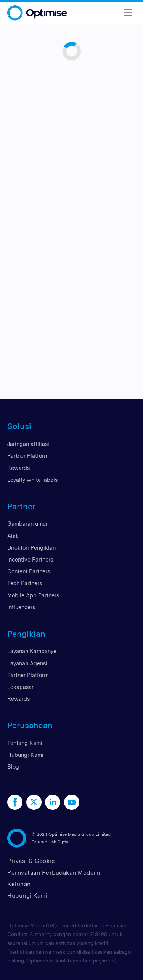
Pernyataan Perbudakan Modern (54, 873)
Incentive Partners (30, 559)
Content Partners (29, 571)
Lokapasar (20, 687)
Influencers (21, 607)
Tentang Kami (25, 743)
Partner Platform (28, 456)
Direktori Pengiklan (31, 548)
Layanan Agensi (27, 663)
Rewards (18, 468)
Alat (12, 536)
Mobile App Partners (33, 595)
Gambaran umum (29, 524)
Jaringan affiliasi (28, 444)
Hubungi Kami (25, 755)
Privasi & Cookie (31, 861)
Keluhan (19, 884)
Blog (13, 767)
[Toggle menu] (128, 13)
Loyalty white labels (32, 480)
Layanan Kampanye (32, 651)
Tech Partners (25, 583)
